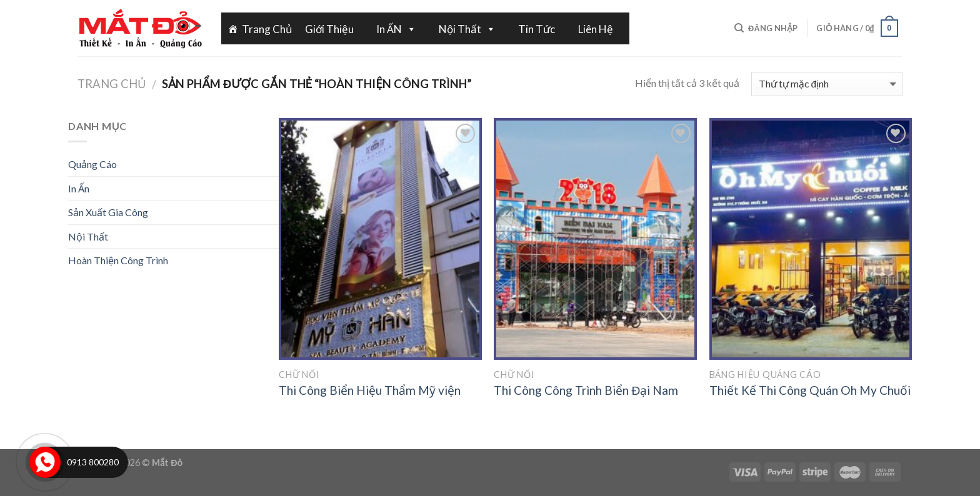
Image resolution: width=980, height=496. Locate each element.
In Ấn (79, 188)
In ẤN (396, 29)
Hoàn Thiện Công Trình (118, 260)
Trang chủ (112, 84)
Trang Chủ (267, 29)
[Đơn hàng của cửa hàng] (827, 84)
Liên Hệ (596, 29)
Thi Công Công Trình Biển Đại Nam (586, 390)
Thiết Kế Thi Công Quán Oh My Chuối (810, 390)
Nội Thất (467, 29)
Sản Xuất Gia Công (108, 212)
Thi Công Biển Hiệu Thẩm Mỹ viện (370, 390)
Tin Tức (537, 29)
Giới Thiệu (329, 29)
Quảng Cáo (92, 164)
